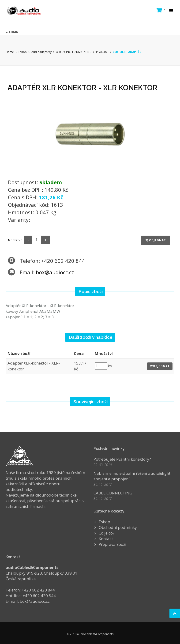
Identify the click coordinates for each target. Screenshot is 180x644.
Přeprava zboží (112, 544)
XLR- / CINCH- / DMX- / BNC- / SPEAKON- (82, 52)
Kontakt (106, 539)
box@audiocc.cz (55, 272)
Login (12, 32)
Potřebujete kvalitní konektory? (122, 459)
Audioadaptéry (41, 52)
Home (10, 52)
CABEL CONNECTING (113, 493)
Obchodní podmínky (118, 527)
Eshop (23, 52)
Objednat (156, 240)
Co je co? (107, 533)
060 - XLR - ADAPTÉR (127, 52)
